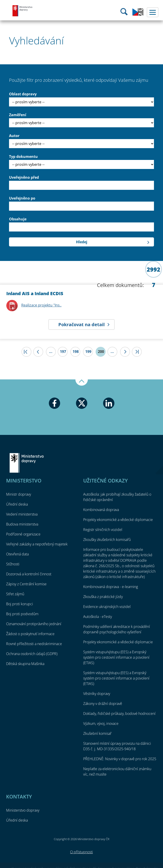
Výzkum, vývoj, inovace (101, 723)
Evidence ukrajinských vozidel (107, 607)
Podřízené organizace (23, 534)
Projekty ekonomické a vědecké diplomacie (118, 520)
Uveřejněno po (22, 198)
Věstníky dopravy (97, 694)
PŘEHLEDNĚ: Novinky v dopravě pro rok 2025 (120, 759)
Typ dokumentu (23, 157)
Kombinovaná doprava (101, 510)
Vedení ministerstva (22, 514)
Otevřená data (17, 554)
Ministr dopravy (19, 494)
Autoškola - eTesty (98, 617)
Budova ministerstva (22, 524)
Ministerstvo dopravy (23, 11)
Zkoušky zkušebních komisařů (107, 540)
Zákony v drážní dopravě (103, 704)
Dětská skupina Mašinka (25, 664)
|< (26, 352)
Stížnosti (13, 564)
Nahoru (82, 383)
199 (88, 352)
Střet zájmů (15, 594)
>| (137, 352)
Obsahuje (18, 219)
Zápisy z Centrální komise (26, 584)
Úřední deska (17, 504)
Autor (14, 136)
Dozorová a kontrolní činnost (29, 574)
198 (76, 352)
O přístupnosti (81, 852)
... (51, 352)
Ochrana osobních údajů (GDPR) (32, 654)
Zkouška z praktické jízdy (103, 597)
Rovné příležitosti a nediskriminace (34, 644)
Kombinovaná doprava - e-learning (111, 587)
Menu (153, 12)
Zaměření (18, 115)
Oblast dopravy (23, 94)
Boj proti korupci (20, 604)
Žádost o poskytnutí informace (30, 634)
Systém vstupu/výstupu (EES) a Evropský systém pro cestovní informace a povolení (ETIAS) (116, 657)
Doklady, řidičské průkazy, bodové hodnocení (119, 714)
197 (63, 352)
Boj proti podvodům (22, 614)
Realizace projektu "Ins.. (41, 305)
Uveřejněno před (24, 177)
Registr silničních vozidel (103, 530)
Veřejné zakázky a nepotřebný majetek (37, 544)
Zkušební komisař (97, 733)
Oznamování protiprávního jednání (34, 624)
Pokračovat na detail (81, 324)
